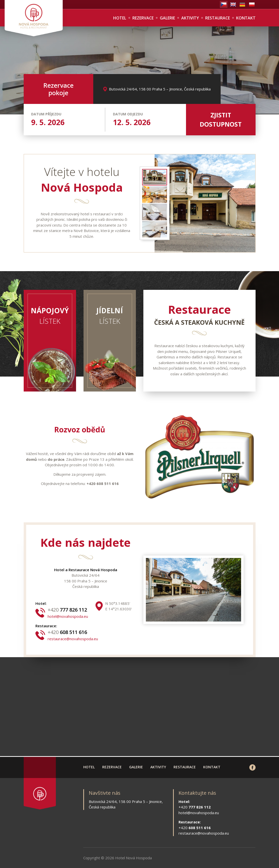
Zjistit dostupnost (221, 120)
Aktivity (190, 18)
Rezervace (143, 18)
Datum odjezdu (128, 114)
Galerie (167, 18)
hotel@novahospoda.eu (68, 616)
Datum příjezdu (46, 114)
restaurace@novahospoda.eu (73, 639)
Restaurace (218, 18)
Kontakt (246, 18)
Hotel (120, 18)
